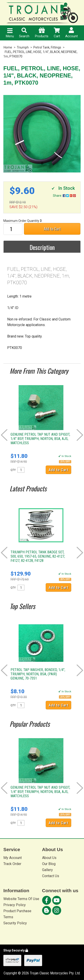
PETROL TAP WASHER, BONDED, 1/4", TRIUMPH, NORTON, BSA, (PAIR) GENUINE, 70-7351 (38, 674)
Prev (4, 435)
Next (80, 435)
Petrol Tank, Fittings (47, 47)
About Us (49, 858)
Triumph (23, 47)
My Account (13, 858)
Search (24, 33)
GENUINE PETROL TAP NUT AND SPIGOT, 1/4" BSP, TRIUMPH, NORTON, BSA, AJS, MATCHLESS (40, 439)
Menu (10, 33)
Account (71, 33)
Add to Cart (52, 229)
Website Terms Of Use (21, 899)
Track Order (12, 864)
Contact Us (51, 876)
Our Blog (49, 864)
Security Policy (15, 923)
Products (42, 33)
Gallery (47, 870)
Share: (64, 196)
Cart (57, 33)
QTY (13, 470)
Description (42, 247)
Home (8, 47)
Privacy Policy (15, 905)
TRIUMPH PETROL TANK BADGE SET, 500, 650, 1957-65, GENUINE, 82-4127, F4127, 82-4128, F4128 (38, 556)
